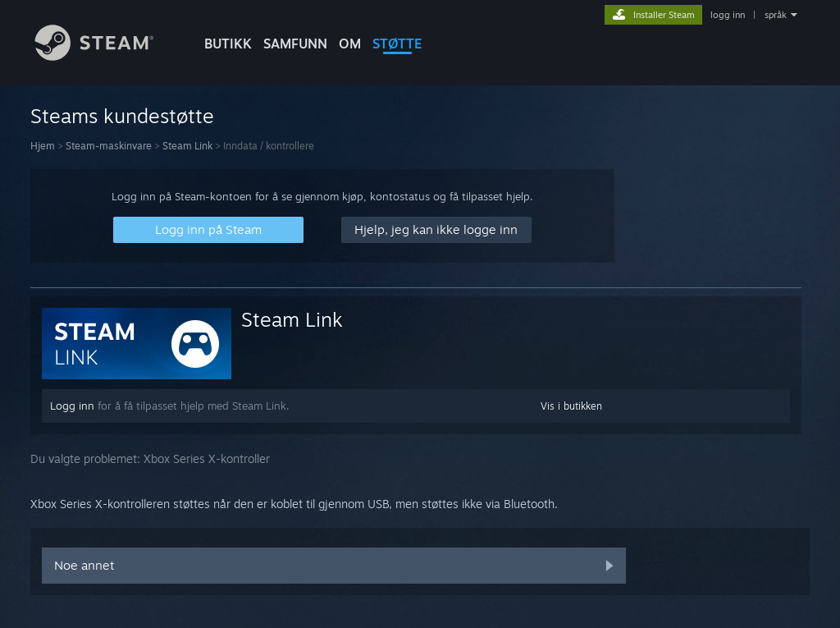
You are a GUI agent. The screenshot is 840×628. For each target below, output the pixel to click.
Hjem (43, 146)
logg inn (728, 15)
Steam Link (187, 146)
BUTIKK (228, 44)
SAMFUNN (295, 44)
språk (776, 15)
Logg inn (72, 406)
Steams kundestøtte (122, 116)
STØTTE (397, 44)
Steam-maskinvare (109, 146)
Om (350, 44)
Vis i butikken (571, 406)
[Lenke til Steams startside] (107, 56)
